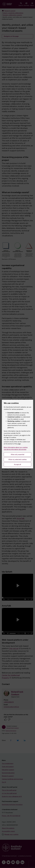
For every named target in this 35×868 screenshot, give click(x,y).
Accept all (17, 464)
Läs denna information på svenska (15, 449)
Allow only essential (17, 454)
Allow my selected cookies (17, 459)
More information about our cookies (16, 447)
